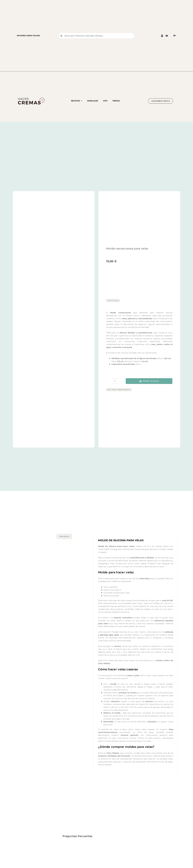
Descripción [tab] (64, 536)
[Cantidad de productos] (115, 381)
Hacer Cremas (113, 300)
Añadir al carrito (149, 381)
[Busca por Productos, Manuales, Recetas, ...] (96, 36)
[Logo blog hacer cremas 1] (31, 98)
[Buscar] (62, 36)
